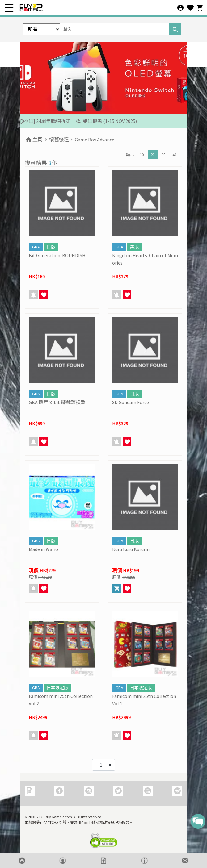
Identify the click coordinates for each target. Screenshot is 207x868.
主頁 (34, 140)
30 (163, 155)
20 (153, 155)
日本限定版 (57, 688)
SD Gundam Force (131, 402)
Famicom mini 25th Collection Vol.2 (61, 700)
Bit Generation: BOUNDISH (57, 255)
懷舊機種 (59, 140)
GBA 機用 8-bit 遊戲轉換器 (57, 402)
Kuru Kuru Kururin (131, 549)
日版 (51, 247)
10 (142, 155)
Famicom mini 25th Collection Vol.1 (144, 700)
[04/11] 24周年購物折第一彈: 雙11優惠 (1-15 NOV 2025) (78, 121)
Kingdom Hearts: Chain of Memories (145, 259)
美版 (134, 247)
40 (174, 155)
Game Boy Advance (95, 140)
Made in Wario (43, 549)
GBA (36, 247)
